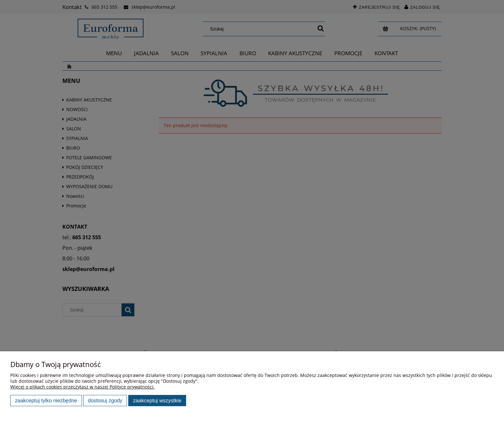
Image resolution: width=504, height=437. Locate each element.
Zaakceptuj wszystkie (157, 400)
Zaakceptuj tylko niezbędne (46, 400)
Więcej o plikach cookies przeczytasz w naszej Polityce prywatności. (82, 387)
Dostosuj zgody (105, 400)
